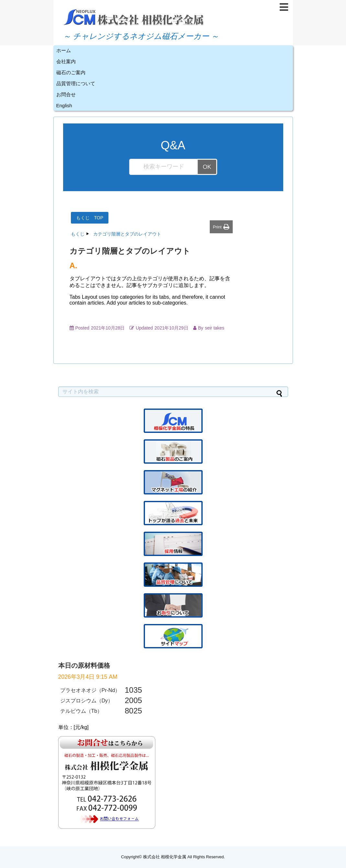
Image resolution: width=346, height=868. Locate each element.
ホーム (64, 50)
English (64, 105)
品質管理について (76, 83)
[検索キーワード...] (164, 167)
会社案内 (66, 61)
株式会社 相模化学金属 (165, 857)
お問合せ (66, 94)
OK (207, 167)
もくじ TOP (90, 218)
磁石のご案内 (71, 72)
